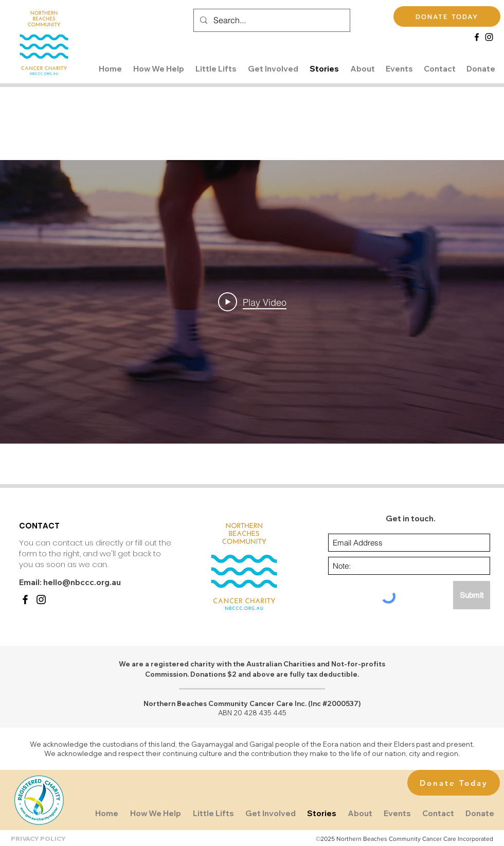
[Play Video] (252, 302)
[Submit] (472, 595)
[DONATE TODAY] (447, 16)
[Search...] (271, 20)
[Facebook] (477, 37)
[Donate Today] (454, 783)
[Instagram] (489, 37)
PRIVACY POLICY (38, 839)
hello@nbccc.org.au (82, 582)
